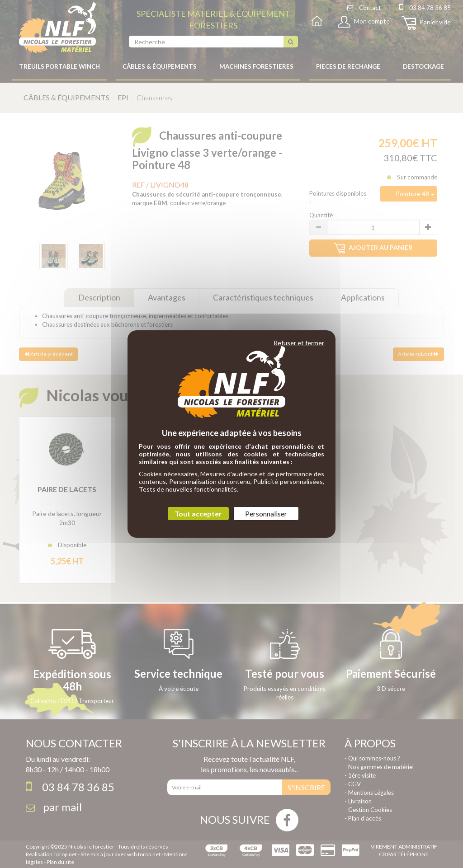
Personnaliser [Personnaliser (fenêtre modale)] (266, 514)
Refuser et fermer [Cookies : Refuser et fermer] (299, 343)
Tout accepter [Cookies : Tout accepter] (198, 514)
